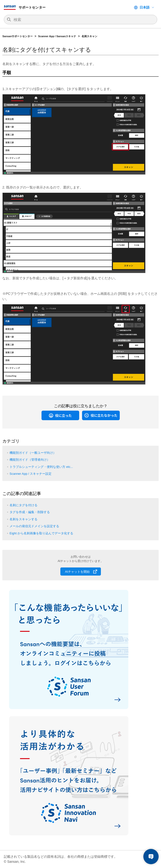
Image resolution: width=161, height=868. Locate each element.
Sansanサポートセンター (18, 36)
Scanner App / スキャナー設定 (31, 474)
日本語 (145, 7)
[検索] (83, 20)
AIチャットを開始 (77, 572)
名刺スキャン (89, 36)
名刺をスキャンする (23, 519)
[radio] (60, 415)
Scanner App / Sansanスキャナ (57, 36)
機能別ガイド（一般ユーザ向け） (33, 453)
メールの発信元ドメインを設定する (34, 526)
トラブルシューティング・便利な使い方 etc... (41, 467)
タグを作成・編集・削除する (30, 512)
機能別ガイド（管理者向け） (30, 460)
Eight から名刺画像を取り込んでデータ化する (41, 533)
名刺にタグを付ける (23, 505)
